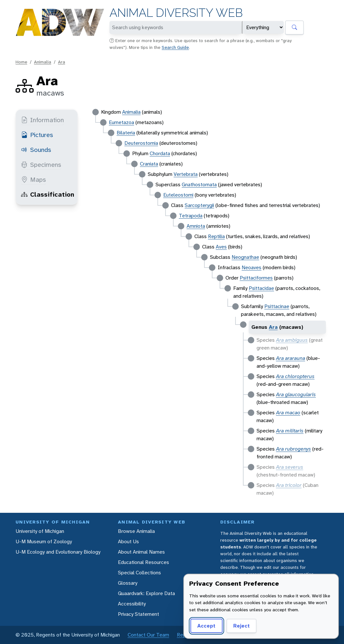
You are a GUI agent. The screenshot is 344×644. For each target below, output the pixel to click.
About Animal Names (141, 552)
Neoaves (252, 267)
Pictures (37, 135)
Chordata (160, 153)
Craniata (149, 164)
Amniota (196, 226)
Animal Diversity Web (176, 13)
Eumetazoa (121, 122)
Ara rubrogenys (293, 449)
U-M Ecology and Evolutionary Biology (58, 552)
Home (21, 62)
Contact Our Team (148, 635)
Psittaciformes (256, 278)
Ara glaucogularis (296, 394)
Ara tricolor (289, 485)
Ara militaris (290, 431)
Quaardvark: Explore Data (146, 593)
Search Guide (175, 47)
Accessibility (132, 604)
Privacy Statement (138, 614)
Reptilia (216, 236)
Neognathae (245, 257)
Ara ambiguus (292, 340)
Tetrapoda (191, 216)
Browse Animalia (136, 531)
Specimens (41, 165)
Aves (221, 247)
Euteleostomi (178, 195)
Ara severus (290, 467)
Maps (34, 179)
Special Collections (139, 573)
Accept (205, 626)
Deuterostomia (141, 143)
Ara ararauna (291, 358)
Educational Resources (143, 562)
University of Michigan (40, 531)
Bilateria (126, 133)
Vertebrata (186, 174)
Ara (62, 62)
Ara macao (288, 413)
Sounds (36, 150)
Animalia (43, 62)
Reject (239, 626)
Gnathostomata (199, 184)
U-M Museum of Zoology (44, 541)
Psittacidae (261, 288)
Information (42, 120)
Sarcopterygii (199, 205)
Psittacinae (277, 306)
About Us (128, 541)
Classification (48, 194)
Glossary (128, 583)
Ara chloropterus (295, 376)
